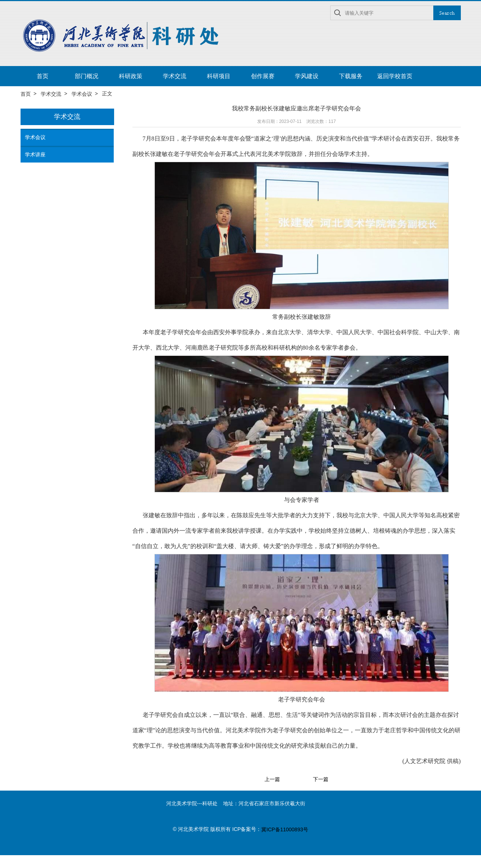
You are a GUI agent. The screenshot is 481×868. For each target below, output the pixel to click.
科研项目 (219, 76)
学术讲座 (35, 154)
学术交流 (175, 76)
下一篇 (321, 780)
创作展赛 (263, 76)
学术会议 (82, 94)
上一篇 (272, 780)
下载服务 (351, 76)
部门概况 (87, 76)
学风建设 (307, 76)
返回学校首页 (395, 76)
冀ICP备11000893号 (285, 829)
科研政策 (131, 76)
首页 (43, 76)
